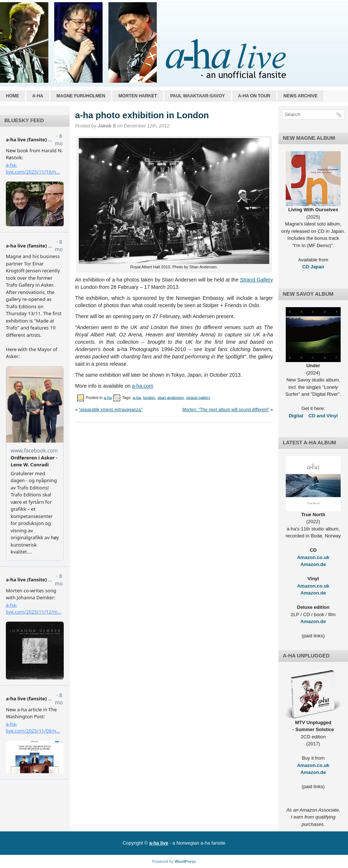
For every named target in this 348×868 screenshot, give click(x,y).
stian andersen (171, 397)
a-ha (38, 96)
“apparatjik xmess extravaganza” (110, 410)
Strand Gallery (256, 280)
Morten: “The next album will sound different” (226, 410)
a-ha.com (142, 386)
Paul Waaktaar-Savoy (198, 96)
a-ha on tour (254, 96)
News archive (301, 96)
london (149, 397)
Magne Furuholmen (81, 96)
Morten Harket (138, 96)
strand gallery (198, 397)
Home (12, 96)
